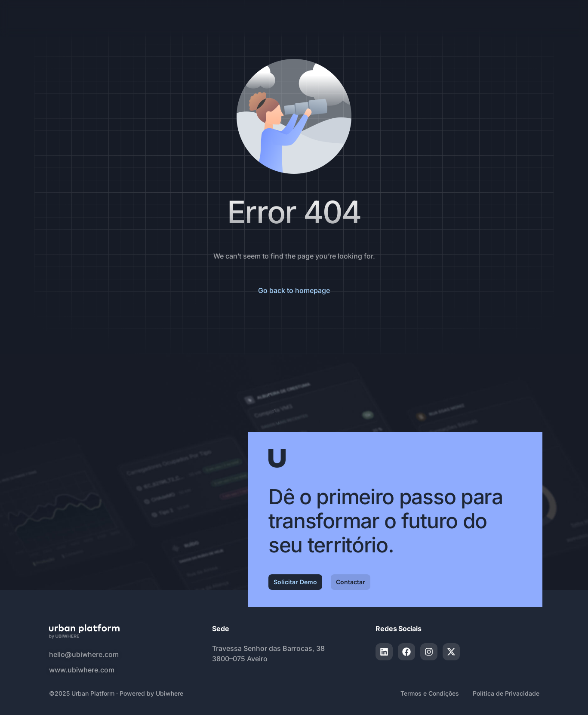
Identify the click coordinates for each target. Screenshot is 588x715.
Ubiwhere (169, 693)
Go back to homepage (294, 290)
